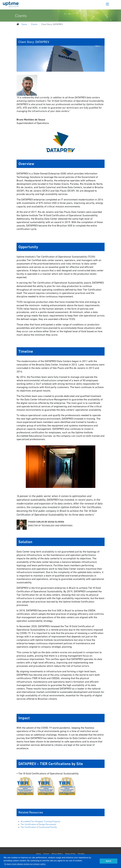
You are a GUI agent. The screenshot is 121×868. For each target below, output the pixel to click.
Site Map (81, 854)
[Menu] (105, 3)
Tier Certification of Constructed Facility (39, 827)
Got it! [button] (108, 861)
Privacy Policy (57, 854)
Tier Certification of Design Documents (38, 824)
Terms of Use (70, 854)
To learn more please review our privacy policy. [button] (25, 864)
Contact (46, 854)
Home (39, 854)
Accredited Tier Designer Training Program (40, 821)
